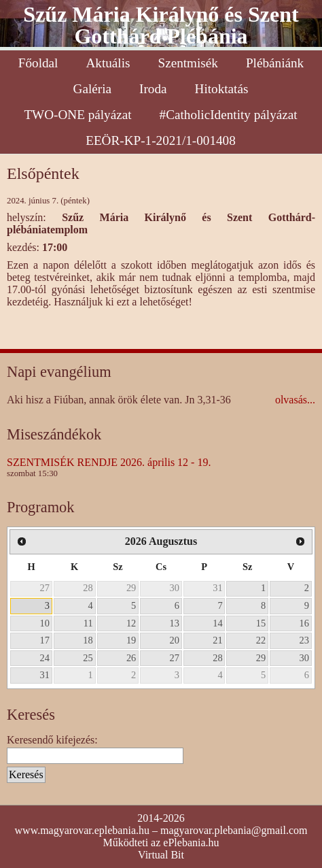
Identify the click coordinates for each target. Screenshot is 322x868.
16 (304, 623)
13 (175, 623)
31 (217, 588)
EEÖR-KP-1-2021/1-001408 (161, 140)
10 (45, 623)
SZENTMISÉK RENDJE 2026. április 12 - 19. (109, 462)
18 (88, 640)
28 (88, 588)
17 (45, 640)
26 (131, 658)
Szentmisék (187, 63)
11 (88, 623)
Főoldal (38, 63)
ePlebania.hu (191, 842)
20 (175, 640)
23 (304, 640)
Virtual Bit (161, 855)
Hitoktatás (222, 89)
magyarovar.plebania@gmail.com (234, 830)
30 (175, 588)
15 (261, 623)
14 (217, 623)
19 (131, 640)
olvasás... (295, 400)
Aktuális (108, 63)
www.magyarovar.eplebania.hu (82, 830)
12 (131, 623)
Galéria (92, 89)
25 (88, 658)
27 (45, 588)
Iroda (153, 89)
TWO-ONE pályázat (77, 115)
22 (261, 640)
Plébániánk (275, 63)
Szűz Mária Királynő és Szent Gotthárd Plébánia (161, 25)
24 (45, 658)
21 (217, 640)
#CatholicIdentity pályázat (229, 115)
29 (131, 588)
